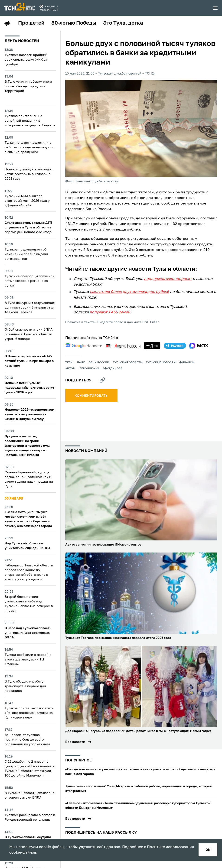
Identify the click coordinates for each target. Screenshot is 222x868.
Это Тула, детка (123, 23)
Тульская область (127, 363)
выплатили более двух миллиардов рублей (129, 292)
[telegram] (175, 346)
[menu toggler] (215, 8)
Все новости (75, 742)
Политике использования (170, 847)
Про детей (31, 23)
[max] (199, 346)
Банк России (99, 363)
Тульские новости (161, 363)
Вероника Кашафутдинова (101, 369)
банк (81, 363)
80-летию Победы (74, 23)
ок (208, 850)
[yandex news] (123, 346)
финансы (187, 363)
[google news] (84, 346)
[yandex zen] (152, 346)
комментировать (91, 396)
